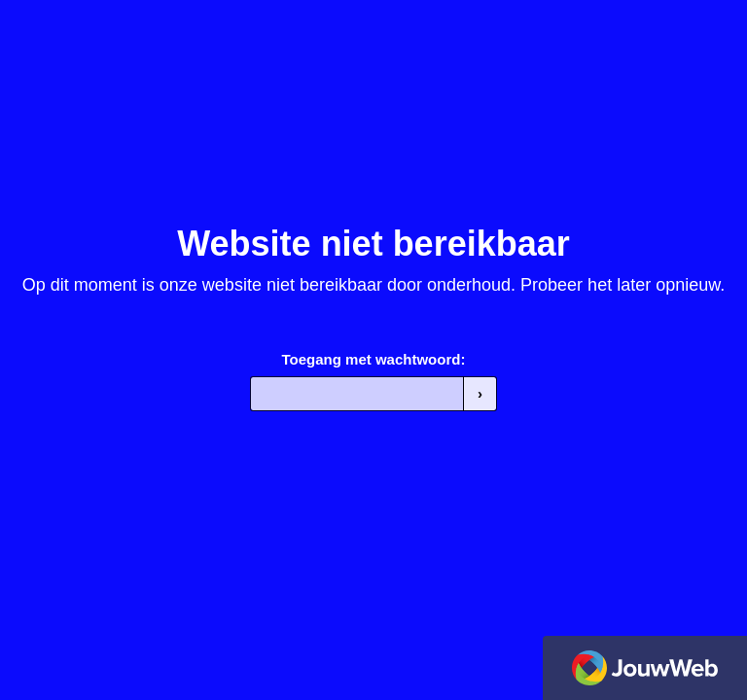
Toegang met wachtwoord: (374, 359)
